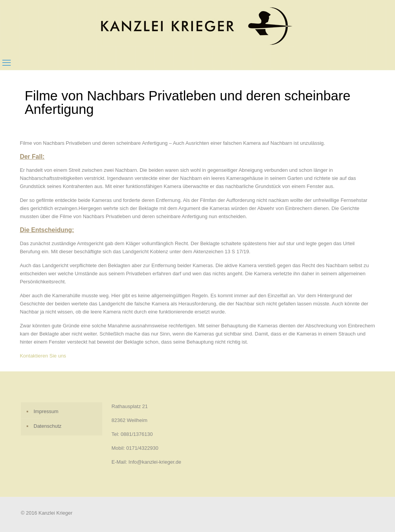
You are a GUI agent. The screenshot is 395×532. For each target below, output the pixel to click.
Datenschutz (47, 426)
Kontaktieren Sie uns (43, 356)
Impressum (46, 411)
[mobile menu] (7, 63)
